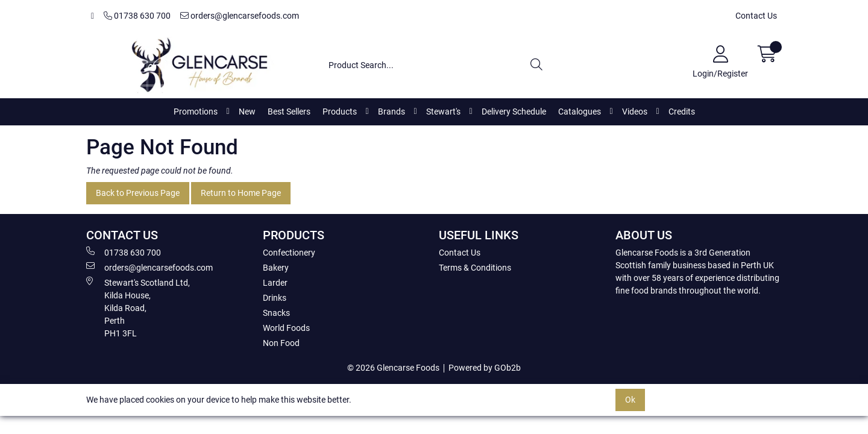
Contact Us (756, 16)
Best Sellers (289, 112)
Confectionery (289, 253)
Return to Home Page (241, 193)
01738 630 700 (137, 16)
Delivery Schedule (514, 112)
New (247, 112)
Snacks (276, 313)
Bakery (276, 268)
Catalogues (580, 112)
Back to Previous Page (138, 193)
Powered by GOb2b (485, 368)
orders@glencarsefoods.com (240, 16)
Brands (392, 112)
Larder (275, 283)
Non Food (281, 343)
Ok (630, 400)
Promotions (196, 112)
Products (340, 112)
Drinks (275, 298)
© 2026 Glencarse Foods (393, 368)
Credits (682, 112)
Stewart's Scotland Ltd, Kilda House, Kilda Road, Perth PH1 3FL (138, 307)
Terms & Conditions (475, 268)
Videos (635, 112)
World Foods (286, 328)
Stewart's (443, 112)
